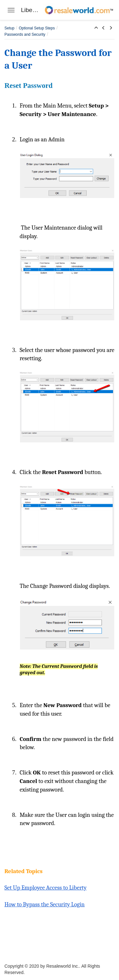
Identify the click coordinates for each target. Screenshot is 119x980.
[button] (96, 28)
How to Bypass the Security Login (45, 904)
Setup (9, 28)
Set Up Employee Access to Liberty (46, 888)
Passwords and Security (25, 34)
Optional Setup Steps (37, 28)
